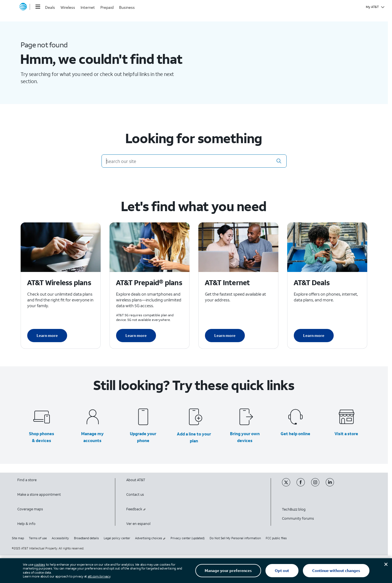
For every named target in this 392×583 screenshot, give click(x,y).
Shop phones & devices (42, 437)
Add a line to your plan (194, 437)
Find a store (27, 480)
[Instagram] (318, 485)
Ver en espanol (138, 524)
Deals (50, 7)
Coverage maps (30, 509)
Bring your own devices (245, 437)
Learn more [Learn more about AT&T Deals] (314, 335)
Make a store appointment (39, 495)
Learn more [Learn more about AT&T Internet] (225, 335)
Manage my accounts (92, 437)
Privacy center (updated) (188, 538)
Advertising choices (150, 538)
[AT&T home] (23, 7)
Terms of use (38, 538)
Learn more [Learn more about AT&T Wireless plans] (47, 335)
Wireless (68, 7)
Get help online (295, 434)
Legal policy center (117, 538)
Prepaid (107, 7)
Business (127, 7)
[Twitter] (289, 485)
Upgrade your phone (143, 437)
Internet (88, 7)
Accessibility (60, 538)
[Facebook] (304, 485)
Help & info (26, 524)
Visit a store (346, 434)
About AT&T (136, 480)
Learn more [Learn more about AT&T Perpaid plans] (136, 335)
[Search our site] (194, 161)
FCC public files (276, 538)
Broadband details (86, 538)
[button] (279, 161)
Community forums (298, 518)
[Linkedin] (333, 485)
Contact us (135, 495)
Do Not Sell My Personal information (235, 538)
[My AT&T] (375, 7)
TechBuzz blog (294, 509)
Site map (18, 538)
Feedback (136, 509)
